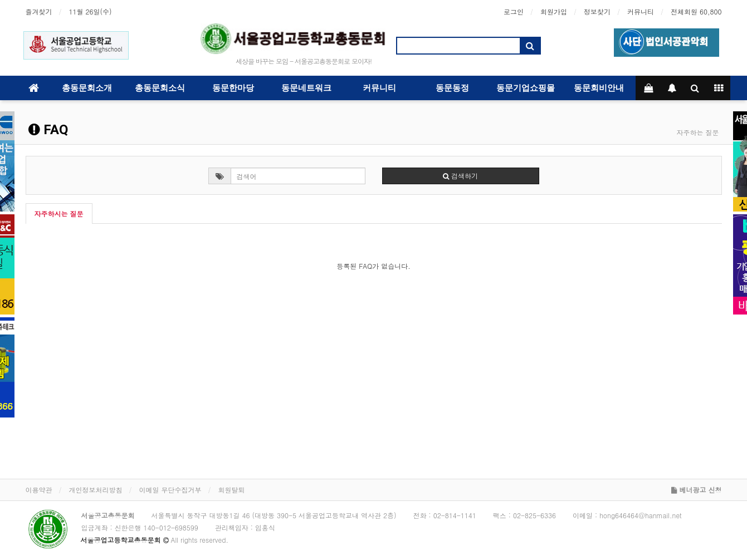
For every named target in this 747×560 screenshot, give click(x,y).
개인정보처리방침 (96, 490)
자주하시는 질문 (59, 213)
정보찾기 (597, 11)
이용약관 (39, 490)
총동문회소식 (160, 88)
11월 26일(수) (91, 11)
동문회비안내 (599, 88)
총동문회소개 (87, 88)
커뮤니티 (641, 11)
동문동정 (452, 88)
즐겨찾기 (39, 11)
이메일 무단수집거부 (170, 490)
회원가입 (554, 11)
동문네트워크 (306, 88)
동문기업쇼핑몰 (526, 88)
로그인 (514, 11)
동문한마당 (233, 88)
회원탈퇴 (232, 490)
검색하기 (460, 176)
